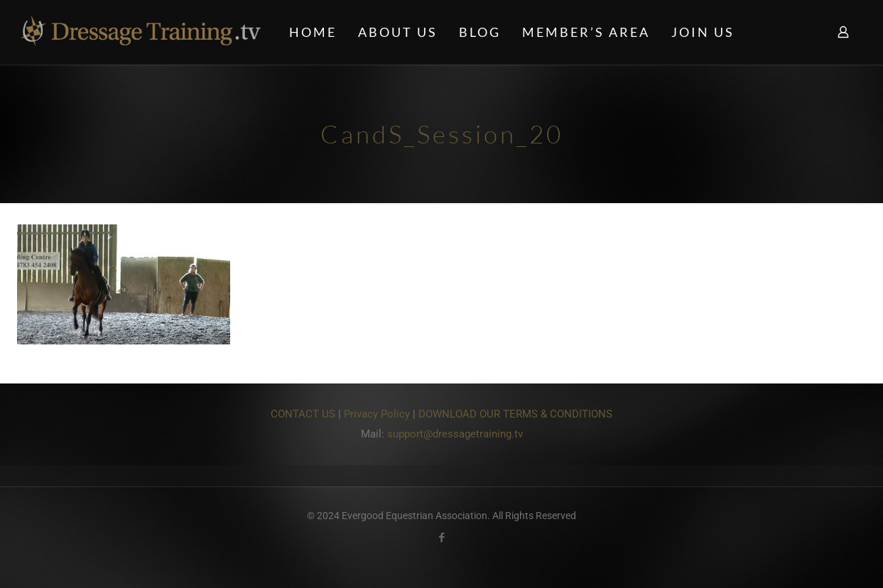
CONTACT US (303, 414)
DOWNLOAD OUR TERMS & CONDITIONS (515, 414)
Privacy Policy (377, 414)
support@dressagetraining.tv (455, 434)
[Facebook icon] (441, 538)
